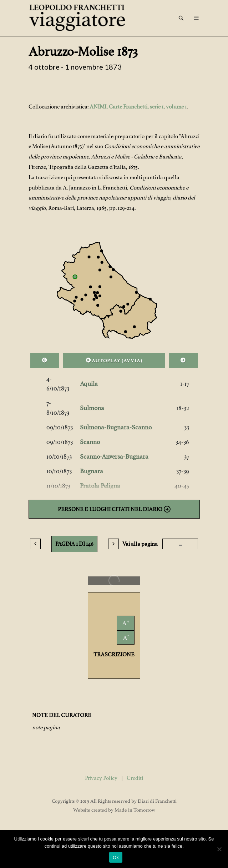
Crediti (135, 778)
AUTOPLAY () (114, 360)
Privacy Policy (101, 778)
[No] (219, 849)
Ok (116, 857)
